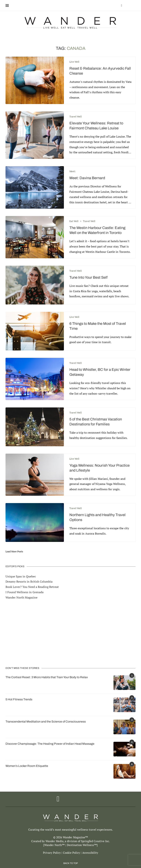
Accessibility (90, 853)
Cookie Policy (72, 853)
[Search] (134, 5)
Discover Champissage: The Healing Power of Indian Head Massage (50, 744)
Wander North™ (54, 845)
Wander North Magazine (21, 597)
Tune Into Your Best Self (88, 277)
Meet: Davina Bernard (87, 178)
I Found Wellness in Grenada (25, 592)
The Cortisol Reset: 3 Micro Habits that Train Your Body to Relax (47, 677)
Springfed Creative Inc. (95, 841)
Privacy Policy (52, 853)
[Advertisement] (70, 633)
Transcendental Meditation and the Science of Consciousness (46, 722)
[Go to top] (71, 863)
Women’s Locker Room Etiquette (27, 766)
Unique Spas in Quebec (21, 576)
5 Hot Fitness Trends (19, 699)
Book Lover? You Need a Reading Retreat (32, 587)
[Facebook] (122, 5)
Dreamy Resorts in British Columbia (29, 581)
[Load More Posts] (14, 551)
